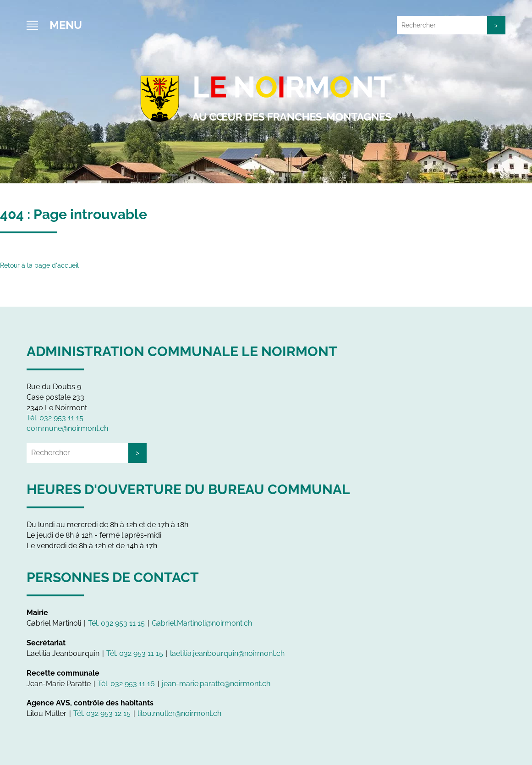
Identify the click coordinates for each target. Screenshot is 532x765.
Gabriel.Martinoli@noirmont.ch (202, 623)
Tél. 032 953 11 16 (126, 684)
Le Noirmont (266, 96)
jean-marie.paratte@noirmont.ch (216, 684)
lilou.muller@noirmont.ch (179, 713)
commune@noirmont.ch (67, 428)
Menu (66, 25)
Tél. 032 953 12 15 (102, 713)
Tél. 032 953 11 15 (55, 418)
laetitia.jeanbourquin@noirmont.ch (227, 653)
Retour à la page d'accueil (39, 265)
